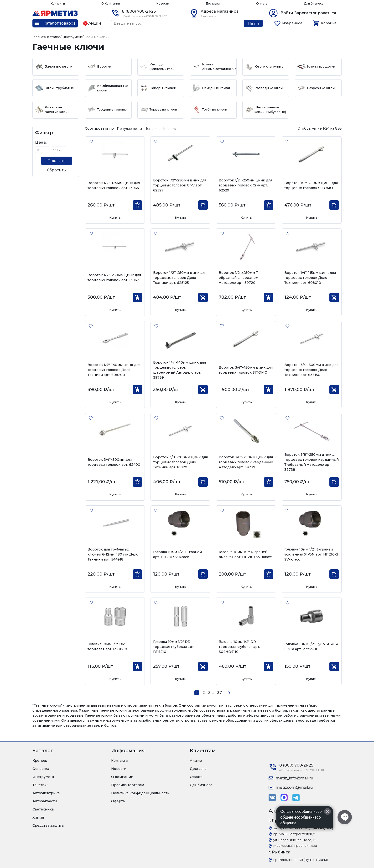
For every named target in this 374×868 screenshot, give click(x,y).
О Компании (111, 3)
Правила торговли (128, 785)
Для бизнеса (314, 3)
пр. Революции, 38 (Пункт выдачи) (301, 860)
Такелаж (40, 785)
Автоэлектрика (46, 793)
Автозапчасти (45, 801)
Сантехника (43, 809)
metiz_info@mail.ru (294, 778)
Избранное (292, 23)
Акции (196, 761)
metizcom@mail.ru (294, 787)
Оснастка (41, 769)
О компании (122, 777)
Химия (38, 817)
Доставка (213, 3)
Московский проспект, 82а (295, 846)
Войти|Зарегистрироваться (308, 13)
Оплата (262, 3)
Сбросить (56, 170)
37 (219, 693)
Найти (253, 23)
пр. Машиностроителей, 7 (294, 834)
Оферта (118, 801)
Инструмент (43, 777)
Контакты (58, 3)
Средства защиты (48, 826)
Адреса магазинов (220, 11)
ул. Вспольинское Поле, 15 (294, 840)
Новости (163, 3)
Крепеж (40, 761)
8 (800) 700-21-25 (139, 11)
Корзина (329, 23)
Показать (57, 161)
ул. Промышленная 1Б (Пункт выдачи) (303, 828)
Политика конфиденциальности (140, 793)
